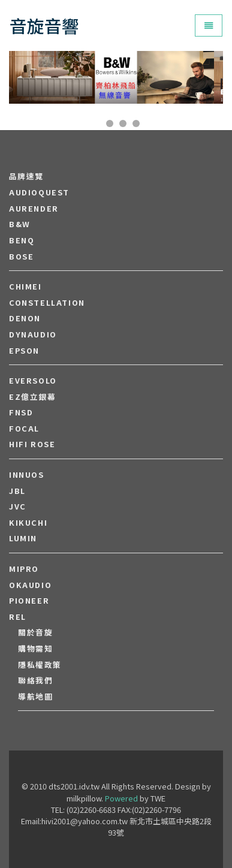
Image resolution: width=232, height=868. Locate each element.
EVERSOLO (33, 381)
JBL (17, 491)
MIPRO (24, 569)
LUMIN (23, 538)
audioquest (39, 192)
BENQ (22, 240)
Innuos (27, 475)
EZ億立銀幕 (33, 397)
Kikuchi (28, 523)
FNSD (21, 412)
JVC (18, 507)
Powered (121, 798)
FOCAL (24, 429)
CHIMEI (25, 287)
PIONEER (29, 601)
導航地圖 (35, 697)
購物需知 (35, 649)
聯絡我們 (35, 680)
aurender (34, 209)
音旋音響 (44, 25)
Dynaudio (33, 334)
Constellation (47, 303)
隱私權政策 (40, 665)
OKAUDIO (30, 585)
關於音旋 (35, 632)
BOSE (21, 257)
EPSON (24, 351)
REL (18, 617)
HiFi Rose (32, 444)
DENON (25, 318)
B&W (20, 224)
